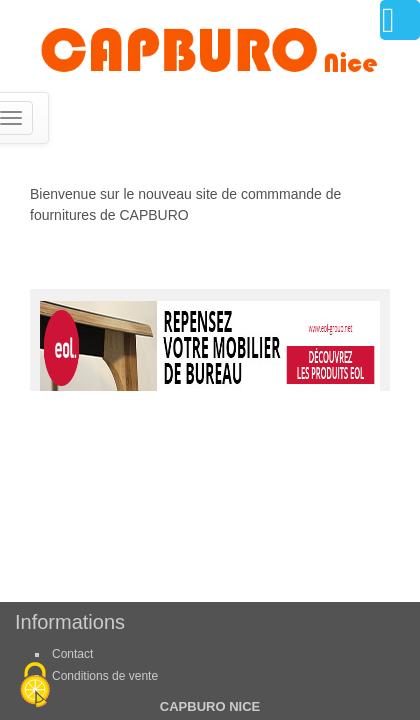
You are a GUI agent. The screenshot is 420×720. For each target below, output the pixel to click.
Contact (72, 654)
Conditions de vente (105, 676)
